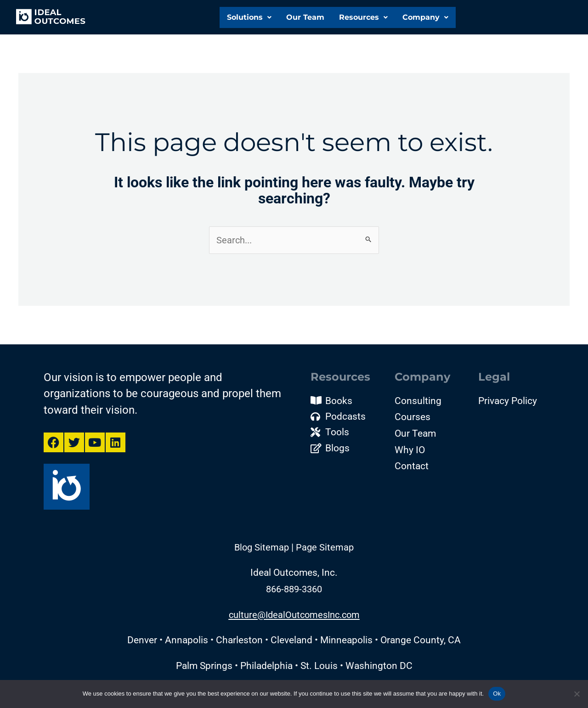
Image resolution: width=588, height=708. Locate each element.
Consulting (418, 401)
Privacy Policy (508, 401)
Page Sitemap (325, 551)
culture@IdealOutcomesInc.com (294, 618)
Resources (362, 15)
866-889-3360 (294, 593)
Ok (497, 694)
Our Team (304, 15)
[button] (248, 16)
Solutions (248, 15)
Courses (413, 418)
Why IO (410, 450)
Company (425, 17)
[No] (577, 694)
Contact (412, 467)
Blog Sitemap (262, 551)
